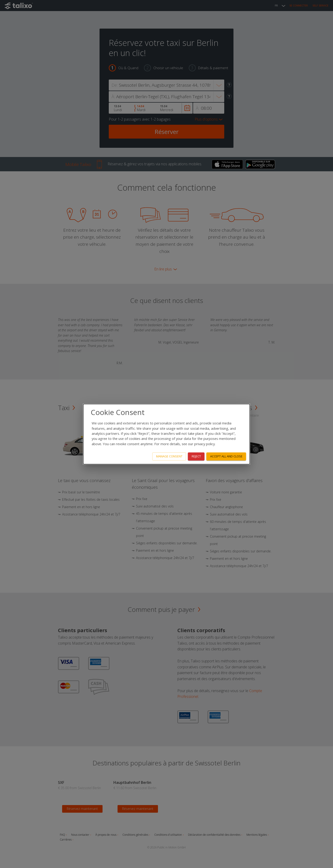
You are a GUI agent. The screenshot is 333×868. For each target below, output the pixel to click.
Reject (196, 456)
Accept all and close (226, 456)
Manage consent (169, 456)
